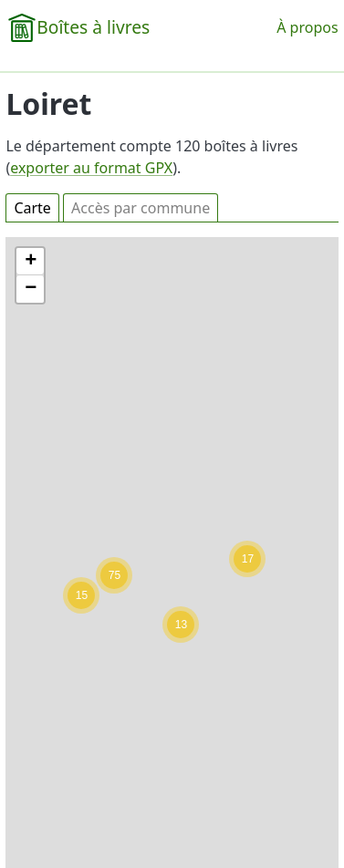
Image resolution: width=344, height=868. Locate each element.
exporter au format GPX (91, 168)
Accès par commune (141, 208)
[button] (247, 559)
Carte (32, 208)
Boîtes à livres (93, 27)
